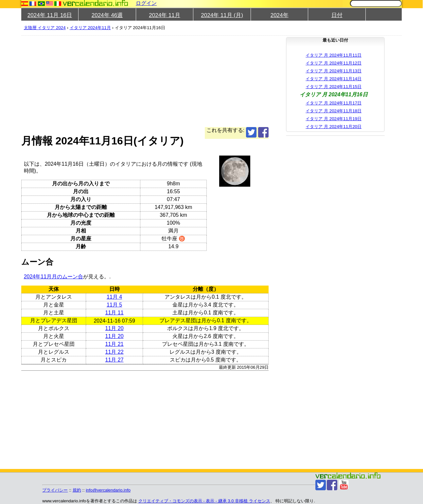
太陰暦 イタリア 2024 (45, 28)
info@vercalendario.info (108, 490)
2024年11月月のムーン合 (53, 277)
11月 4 (114, 297)
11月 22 (115, 352)
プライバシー (55, 490)
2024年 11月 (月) (222, 15)
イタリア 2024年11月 (90, 28)
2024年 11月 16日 (50, 15)
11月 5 (114, 305)
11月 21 (115, 344)
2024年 (280, 15)
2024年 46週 (107, 15)
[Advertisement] (218, 81)
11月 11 (115, 313)
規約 (77, 490)
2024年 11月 (164, 15)
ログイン (146, 3)
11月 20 (115, 328)
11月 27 (115, 360)
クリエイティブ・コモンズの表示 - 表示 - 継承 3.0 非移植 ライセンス (204, 501)
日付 (337, 15)
